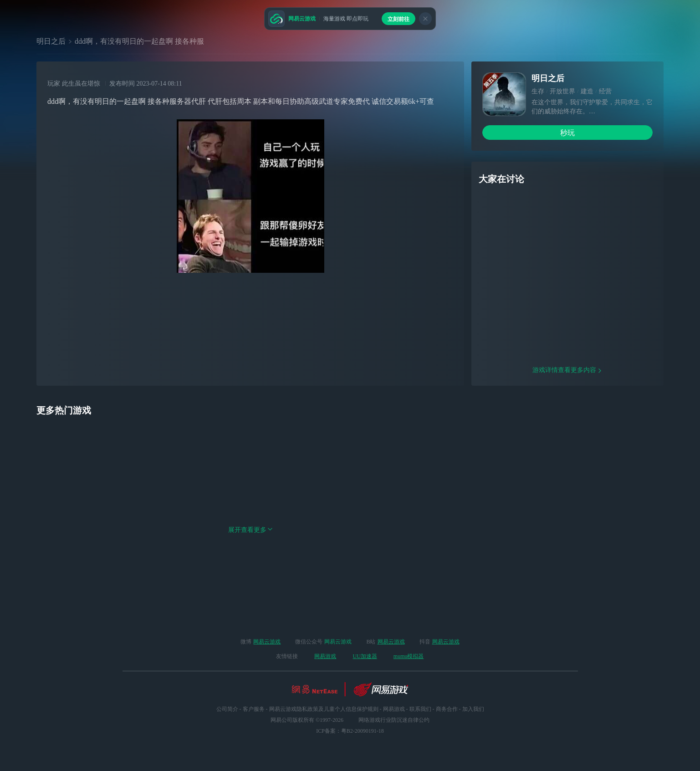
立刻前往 (399, 19)
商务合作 (447, 709)
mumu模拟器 (409, 656)
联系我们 (420, 709)
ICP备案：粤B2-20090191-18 (350, 731)
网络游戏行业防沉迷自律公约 (394, 720)
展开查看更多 (250, 588)
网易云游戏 (267, 642)
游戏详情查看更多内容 (567, 428)
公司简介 (227, 709)
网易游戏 (325, 656)
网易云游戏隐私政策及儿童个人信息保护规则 (324, 709)
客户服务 (254, 709)
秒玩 (567, 133)
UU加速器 (365, 656)
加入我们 (473, 709)
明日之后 (51, 41)
